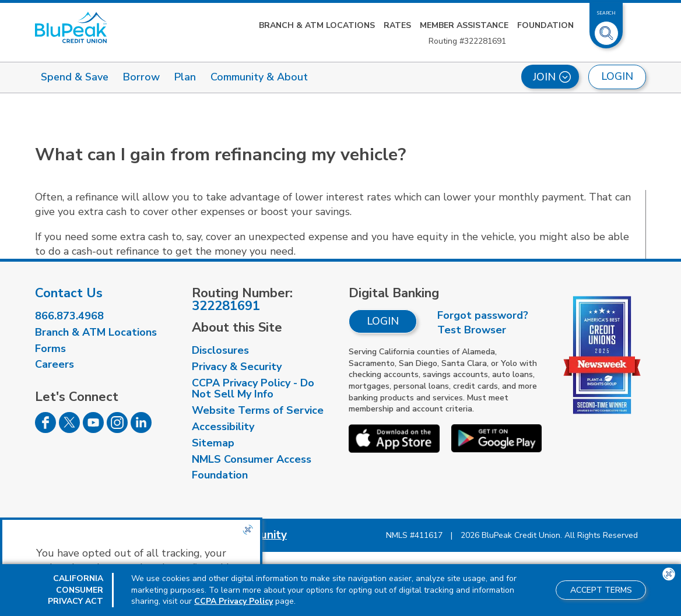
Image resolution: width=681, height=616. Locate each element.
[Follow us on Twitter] (69, 430)
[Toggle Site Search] (606, 29)
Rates (397, 25)
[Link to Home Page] (71, 27)
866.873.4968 (69, 316)
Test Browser (472, 330)
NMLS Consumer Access (252, 459)
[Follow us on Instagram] (117, 430)
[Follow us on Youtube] (93, 430)
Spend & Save (75, 77)
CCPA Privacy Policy (234, 601)
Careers (55, 364)
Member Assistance (464, 25)
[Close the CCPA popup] (248, 530)
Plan (185, 77)
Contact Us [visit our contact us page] (69, 293)
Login (383, 321)
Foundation (545, 25)
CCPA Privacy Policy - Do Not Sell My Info (253, 389)
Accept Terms (601, 590)
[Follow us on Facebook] (45, 430)
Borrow (141, 77)
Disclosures (220, 350)
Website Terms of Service (258, 410)
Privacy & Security (237, 367)
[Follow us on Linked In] (141, 430)
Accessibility (223, 427)
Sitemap (213, 443)
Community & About (259, 77)
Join (552, 77)
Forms (50, 349)
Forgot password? (483, 315)
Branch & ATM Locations (317, 25)
